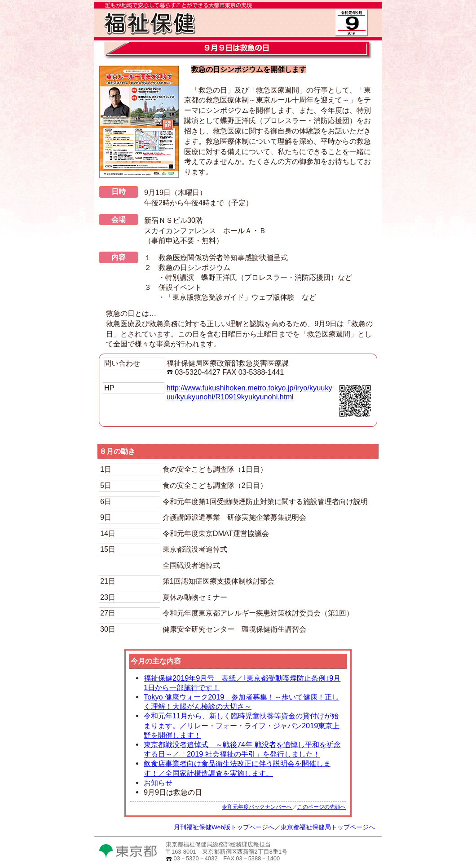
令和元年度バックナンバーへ (257, 807)
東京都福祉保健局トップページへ (328, 827)
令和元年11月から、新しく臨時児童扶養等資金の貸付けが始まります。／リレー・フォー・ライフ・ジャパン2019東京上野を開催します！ (242, 725)
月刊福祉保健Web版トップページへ (224, 827)
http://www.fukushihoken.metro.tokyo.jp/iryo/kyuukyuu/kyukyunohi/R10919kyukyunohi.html (249, 392)
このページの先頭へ (322, 807)
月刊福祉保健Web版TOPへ (193, 36)
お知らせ (158, 783)
